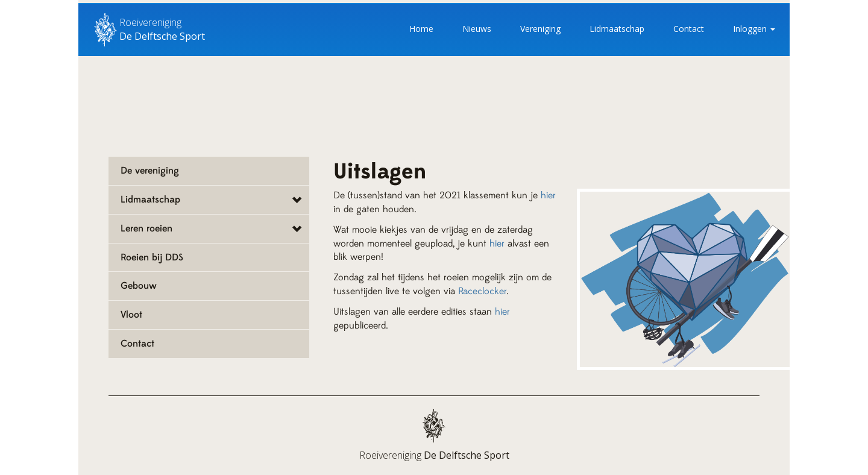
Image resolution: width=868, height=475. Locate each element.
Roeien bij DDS (152, 257)
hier (548, 195)
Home (421, 29)
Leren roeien (146, 228)
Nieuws (477, 29)
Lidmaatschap (617, 29)
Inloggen (754, 29)
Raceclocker (482, 291)
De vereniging (150, 171)
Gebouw (139, 286)
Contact (689, 29)
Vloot (131, 315)
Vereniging (540, 29)
